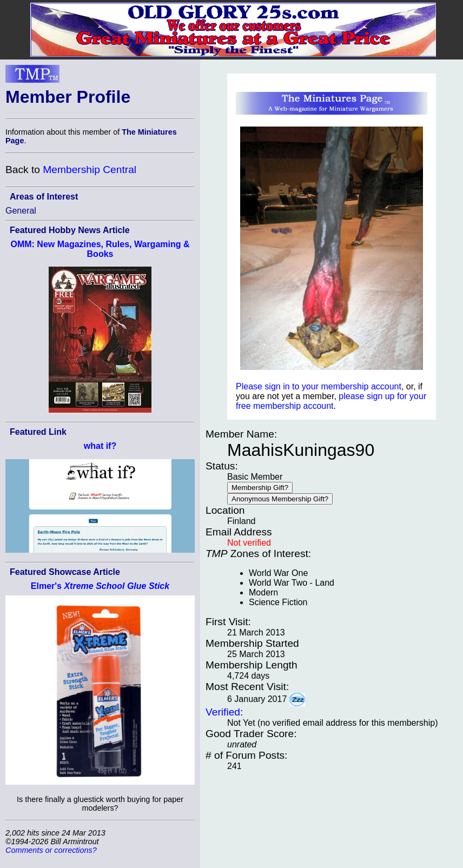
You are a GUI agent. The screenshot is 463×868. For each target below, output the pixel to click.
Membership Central (90, 170)
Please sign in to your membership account (319, 386)
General (21, 211)
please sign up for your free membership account (331, 401)
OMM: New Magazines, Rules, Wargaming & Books (100, 249)
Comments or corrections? (51, 850)
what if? (100, 446)
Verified (223, 712)
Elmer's (100, 586)
